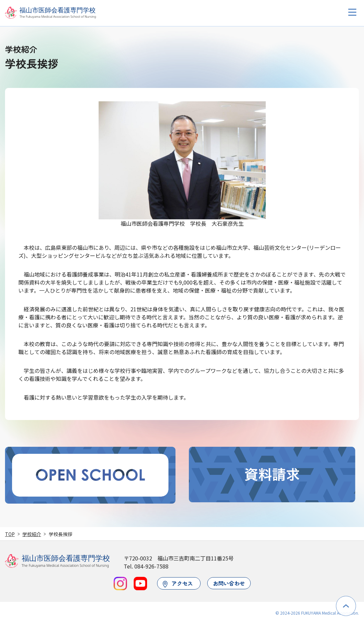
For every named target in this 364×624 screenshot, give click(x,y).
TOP (10, 534)
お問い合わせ (229, 583)
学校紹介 (32, 534)
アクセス (178, 583)
